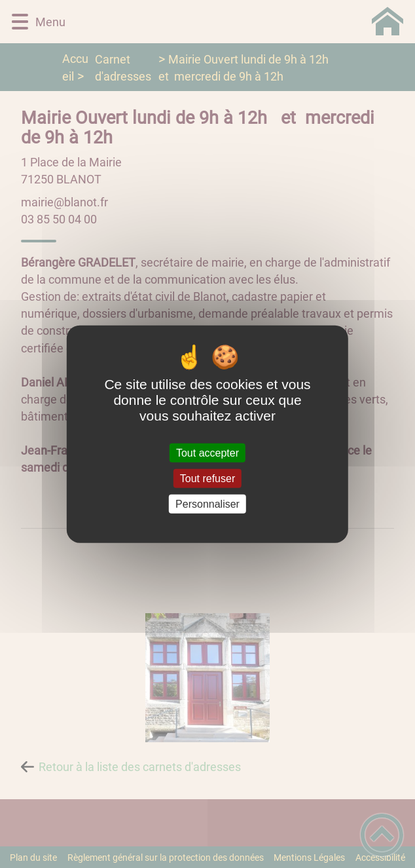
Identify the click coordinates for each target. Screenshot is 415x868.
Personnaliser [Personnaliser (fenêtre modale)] (207, 504)
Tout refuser (207, 478)
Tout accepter (207, 452)
